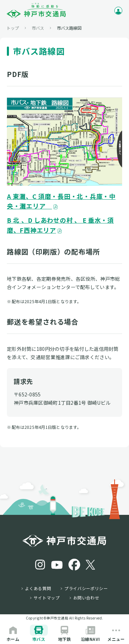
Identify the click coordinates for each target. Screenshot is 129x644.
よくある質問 (38, 588)
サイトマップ (47, 598)
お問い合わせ (86, 598)
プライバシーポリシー (86, 588)
